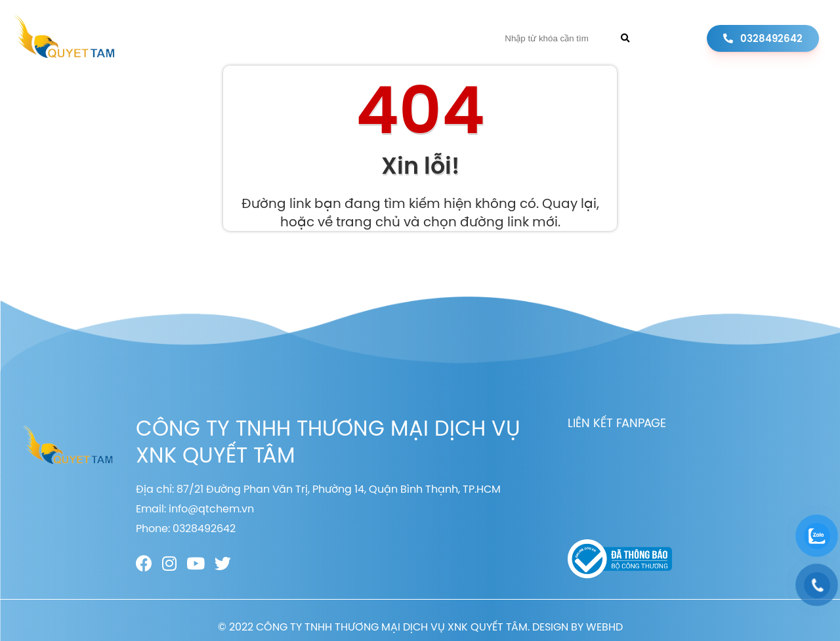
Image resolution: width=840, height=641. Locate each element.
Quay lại (569, 203)
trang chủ (368, 221)
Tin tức (398, 38)
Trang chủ (197, 38)
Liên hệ (451, 38)
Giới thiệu (268, 38)
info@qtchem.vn (211, 508)
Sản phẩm (336, 38)
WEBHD (604, 627)
